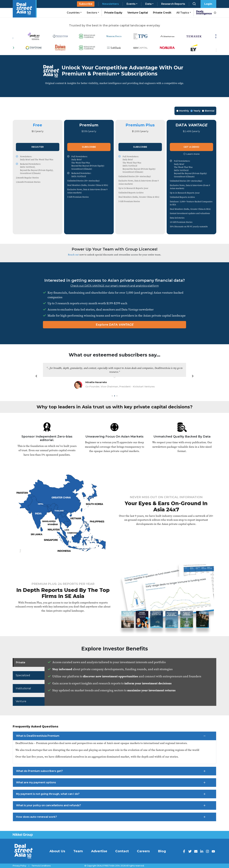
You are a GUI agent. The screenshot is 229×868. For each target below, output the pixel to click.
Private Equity (113, 13)
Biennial (208, 111)
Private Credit (162, 13)
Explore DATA (115, 325)
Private (21, 662)
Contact (122, 851)
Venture (21, 701)
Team (78, 851)
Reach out (73, 255)
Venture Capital (138, 13)
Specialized (23, 675)
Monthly (183, 111)
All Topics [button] (183, 13)
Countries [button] (73, 13)
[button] (36, 376)
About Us (57, 851)
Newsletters (111, 4)
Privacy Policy (19, 866)
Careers (143, 851)
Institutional (24, 688)
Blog (162, 851)
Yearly (195, 111)
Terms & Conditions (41, 866)
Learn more (191, 154)
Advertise (99, 851)
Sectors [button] (92, 13)
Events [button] (131, 4)
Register (38, 147)
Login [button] (208, 4)
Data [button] (148, 4)
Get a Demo (191, 147)
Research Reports (173, 4)
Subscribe (86, 4)
